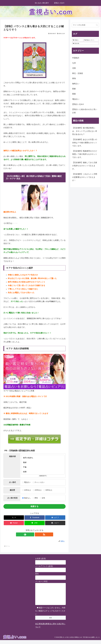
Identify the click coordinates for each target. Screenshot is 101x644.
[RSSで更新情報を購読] (37, 534)
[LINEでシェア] (35, 523)
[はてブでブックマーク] (55, 518)
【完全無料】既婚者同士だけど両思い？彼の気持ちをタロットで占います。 (85, 154)
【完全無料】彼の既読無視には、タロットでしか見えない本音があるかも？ (85, 131)
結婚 (43, 472)
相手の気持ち (43, 458)
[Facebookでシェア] (35, 518)
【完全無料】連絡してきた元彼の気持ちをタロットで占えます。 (85, 166)
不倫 (43, 467)
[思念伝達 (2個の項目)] (85, 44)
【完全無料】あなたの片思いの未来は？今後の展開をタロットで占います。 (85, 143)
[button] (55, 523)
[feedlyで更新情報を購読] (32, 534)
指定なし (27, 498)
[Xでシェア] (14, 518)
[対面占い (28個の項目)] (78, 40)
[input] (85, 25)
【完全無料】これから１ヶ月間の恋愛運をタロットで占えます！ (85, 177)
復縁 (43, 462)
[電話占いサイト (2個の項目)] (91, 40)
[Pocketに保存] (14, 523)
